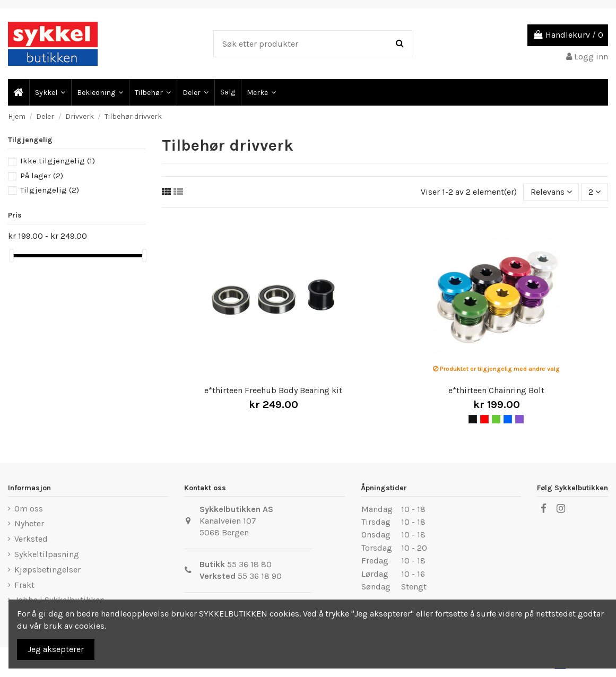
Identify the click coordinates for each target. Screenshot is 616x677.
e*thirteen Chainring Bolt (496, 390)
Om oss (29, 509)
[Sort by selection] (551, 192)
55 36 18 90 (260, 576)
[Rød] (484, 419)
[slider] (12, 255)
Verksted (31, 539)
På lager (42, 176)
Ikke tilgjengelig (58, 161)
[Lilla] (519, 419)
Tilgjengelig (50, 190)
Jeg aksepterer (56, 649)
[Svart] (473, 419)
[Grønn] (496, 419)
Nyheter (29, 523)
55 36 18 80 (249, 564)
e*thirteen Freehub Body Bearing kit (273, 390)
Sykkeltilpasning (47, 554)
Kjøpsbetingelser (47, 570)
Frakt (24, 585)
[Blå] (508, 419)
